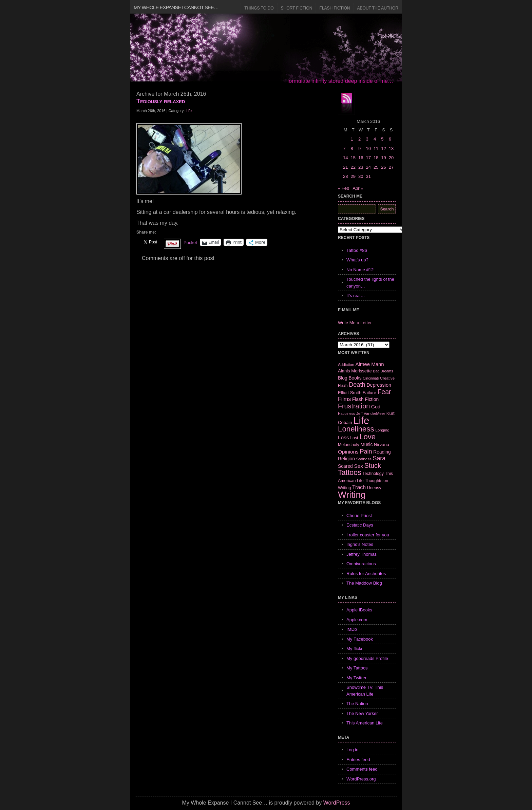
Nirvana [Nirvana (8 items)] (382, 445)
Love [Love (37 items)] (367, 437)
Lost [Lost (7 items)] (354, 438)
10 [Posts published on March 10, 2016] (368, 149)
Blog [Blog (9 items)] (343, 378)
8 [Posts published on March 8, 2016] (352, 149)
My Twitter (356, 678)
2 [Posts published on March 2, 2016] (359, 139)
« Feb (344, 188)
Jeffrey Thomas (362, 554)
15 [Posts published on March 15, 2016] (353, 158)
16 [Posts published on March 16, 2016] (361, 158)
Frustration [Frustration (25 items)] (354, 406)
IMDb (352, 629)
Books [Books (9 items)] (355, 378)
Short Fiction (297, 8)
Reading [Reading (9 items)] (382, 452)
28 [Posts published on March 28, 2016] (345, 176)
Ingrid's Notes (360, 544)
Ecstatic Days (360, 525)
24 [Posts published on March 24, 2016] (368, 167)
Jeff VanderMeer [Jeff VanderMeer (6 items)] (371, 413)
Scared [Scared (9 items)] (345, 466)
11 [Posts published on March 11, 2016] (376, 149)
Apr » (358, 188)
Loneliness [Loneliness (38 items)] (356, 429)
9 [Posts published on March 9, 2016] (359, 149)
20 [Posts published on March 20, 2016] (391, 158)
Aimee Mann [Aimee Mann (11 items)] (370, 364)
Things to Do (259, 8)
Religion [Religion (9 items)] (346, 459)
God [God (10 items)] (376, 407)
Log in (352, 750)
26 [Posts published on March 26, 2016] (383, 167)
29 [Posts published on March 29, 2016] (353, 176)
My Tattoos (357, 668)
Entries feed (358, 760)
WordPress (337, 803)
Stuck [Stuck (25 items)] (373, 465)
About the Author (378, 8)
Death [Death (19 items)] (357, 385)
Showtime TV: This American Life (365, 691)
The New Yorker (362, 713)
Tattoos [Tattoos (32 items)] (350, 473)
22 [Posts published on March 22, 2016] (353, 167)
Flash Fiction (335, 8)
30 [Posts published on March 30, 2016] (361, 176)
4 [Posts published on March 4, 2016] (375, 139)
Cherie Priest (359, 516)
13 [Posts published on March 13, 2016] (391, 149)
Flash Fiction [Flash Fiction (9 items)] (365, 399)
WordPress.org (361, 779)
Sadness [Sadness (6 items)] (364, 459)
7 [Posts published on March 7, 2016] (344, 149)
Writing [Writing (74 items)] (352, 495)
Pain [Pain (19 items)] (366, 452)
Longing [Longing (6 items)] (382, 430)
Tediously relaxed (161, 101)
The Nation (357, 704)
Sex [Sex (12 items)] (358, 466)
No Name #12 (360, 270)
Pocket (190, 243)
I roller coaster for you (368, 535)
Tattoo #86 (357, 250)
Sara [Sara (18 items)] (379, 458)
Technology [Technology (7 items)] (373, 474)
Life (189, 111)
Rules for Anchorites (366, 574)
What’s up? (357, 260)
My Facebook (360, 639)
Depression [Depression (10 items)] (379, 385)
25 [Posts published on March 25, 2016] (376, 167)
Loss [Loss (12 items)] (344, 437)
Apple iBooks (359, 610)
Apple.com (357, 620)
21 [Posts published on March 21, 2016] (345, 167)
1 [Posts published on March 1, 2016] (352, 139)
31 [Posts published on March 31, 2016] (368, 176)
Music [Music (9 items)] (366, 444)
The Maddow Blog (364, 583)
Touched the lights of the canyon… (370, 283)
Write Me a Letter (355, 323)
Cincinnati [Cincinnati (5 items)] (371, 378)
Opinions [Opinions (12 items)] (348, 452)
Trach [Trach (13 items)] (359, 487)
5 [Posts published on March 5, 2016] (382, 139)
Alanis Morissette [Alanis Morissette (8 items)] (355, 371)
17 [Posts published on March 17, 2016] (368, 158)
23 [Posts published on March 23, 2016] (361, 167)
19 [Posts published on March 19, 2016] (383, 158)
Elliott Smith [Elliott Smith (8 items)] (350, 393)
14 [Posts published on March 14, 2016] (345, 158)
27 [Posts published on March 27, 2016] (391, 167)
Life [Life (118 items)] (361, 420)
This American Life (365, 723)
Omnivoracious (361, 564)
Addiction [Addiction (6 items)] (346, 364)
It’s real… (356, 296)
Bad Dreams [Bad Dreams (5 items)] (383, 371)
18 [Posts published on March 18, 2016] (376, 158)
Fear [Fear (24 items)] (384, 392)
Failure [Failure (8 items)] (369, 393)
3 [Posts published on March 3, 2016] (367, 139)
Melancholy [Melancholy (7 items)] (349, 445)
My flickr (355, 649)
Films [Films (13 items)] (344, 399)
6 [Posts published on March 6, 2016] (390, 139)
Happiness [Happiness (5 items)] (346, 413)
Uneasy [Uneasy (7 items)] (374, 488)
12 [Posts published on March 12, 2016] (383, 149)
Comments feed (362, 769)
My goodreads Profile (367, 658)
